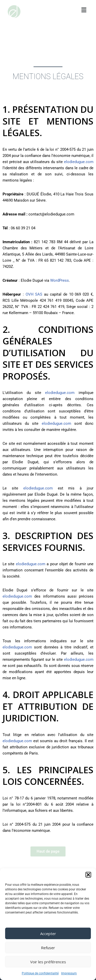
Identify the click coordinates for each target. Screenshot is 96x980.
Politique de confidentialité (40, 973)
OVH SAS (34, 294)
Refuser (48, 948)
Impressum (69, 973)
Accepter (48, 934)
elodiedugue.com (79, 162)
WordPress (60, 280)
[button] (88, 875)
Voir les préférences (48, 962)
